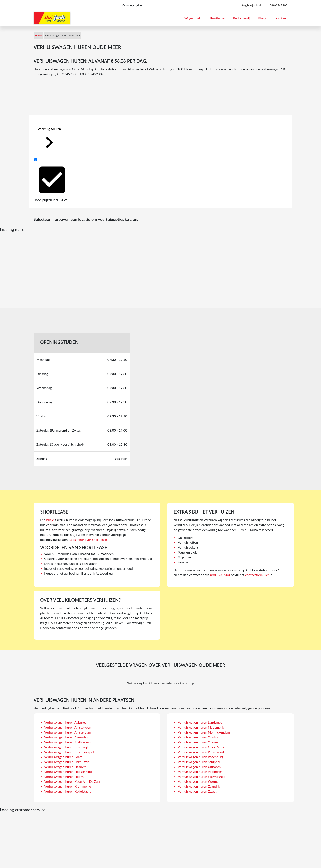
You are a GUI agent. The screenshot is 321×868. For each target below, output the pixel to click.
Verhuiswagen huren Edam (63, 757)
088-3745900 (279, 5)
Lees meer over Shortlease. (88, 539)
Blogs (262, 18)
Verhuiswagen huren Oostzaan (200, 737)
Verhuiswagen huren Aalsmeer (66, 722)
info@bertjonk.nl (250, 5)
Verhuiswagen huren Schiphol (199, 762)
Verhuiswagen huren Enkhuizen (67, 762)
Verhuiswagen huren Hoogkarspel (68, 772)
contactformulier (257, 575)
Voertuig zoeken (49, 140)
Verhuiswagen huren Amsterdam (68, 732)
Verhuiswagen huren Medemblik (201, 727)
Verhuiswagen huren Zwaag (197, 791)
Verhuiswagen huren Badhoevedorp (70, 742)
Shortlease (217, 18)
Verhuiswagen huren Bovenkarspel (69, 752)
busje (50, 520)
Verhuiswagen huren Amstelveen (68, 727)
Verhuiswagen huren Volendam (200, 772)
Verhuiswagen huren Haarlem (65, 767)
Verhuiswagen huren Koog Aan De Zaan (73, 781)
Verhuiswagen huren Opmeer (199, 742)
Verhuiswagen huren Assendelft (67, 737)
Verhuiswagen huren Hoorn (64, 776)
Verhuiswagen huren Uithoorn (199, 767)
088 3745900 (220, 575)
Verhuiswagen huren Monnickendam (204, 732)
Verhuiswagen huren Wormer (199, 781)
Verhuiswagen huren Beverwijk (66, 747)
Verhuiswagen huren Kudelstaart (68, 791)
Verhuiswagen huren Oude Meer (201, 747)
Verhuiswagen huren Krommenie (68, 786)
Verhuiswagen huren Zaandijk (199, 786)
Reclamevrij (241, 18)
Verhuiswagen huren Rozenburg (200, 757)
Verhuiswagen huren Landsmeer (201, 722)
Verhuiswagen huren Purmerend (201, 752)
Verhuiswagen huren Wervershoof (202, 776)
